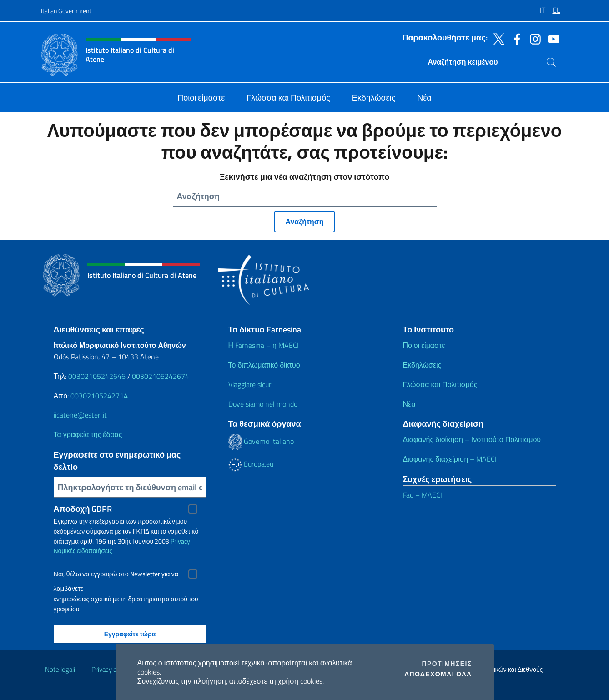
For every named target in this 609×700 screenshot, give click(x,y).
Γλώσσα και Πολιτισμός (440, 384)
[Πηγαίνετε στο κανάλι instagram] (533, 38)
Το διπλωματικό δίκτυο (264, 365)
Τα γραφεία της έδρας (88, 434)
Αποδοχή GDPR (83, 509)
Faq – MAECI (423, 495)
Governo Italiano (261, 441)
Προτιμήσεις (447, 664)
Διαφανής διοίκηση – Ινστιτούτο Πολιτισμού (472, 439)
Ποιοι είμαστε (424, 345)
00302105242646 (97, 376)
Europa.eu (251, 464)
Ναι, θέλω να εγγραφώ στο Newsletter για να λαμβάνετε (116, 575)
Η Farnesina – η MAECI (264, 345)
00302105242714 (99, 396)
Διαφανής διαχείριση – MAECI (450, 459)
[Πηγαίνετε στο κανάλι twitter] (497, 38)
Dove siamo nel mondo (263, 404)
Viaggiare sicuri (250, 384)
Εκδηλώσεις (422, 365)
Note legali (60, 669)
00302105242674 (161, 376)
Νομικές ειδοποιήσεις (83, 551)
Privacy (180, 541)
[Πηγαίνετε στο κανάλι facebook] (515, 38)
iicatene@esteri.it (80, 415)
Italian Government (66, 11)
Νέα (409, 404)
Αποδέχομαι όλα (438, 674)
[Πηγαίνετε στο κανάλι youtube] (551, 38)
